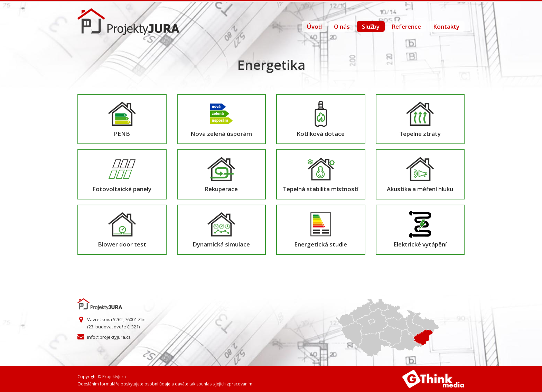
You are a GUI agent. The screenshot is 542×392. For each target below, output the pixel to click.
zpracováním (240, 384)
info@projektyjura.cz (109, 337)
